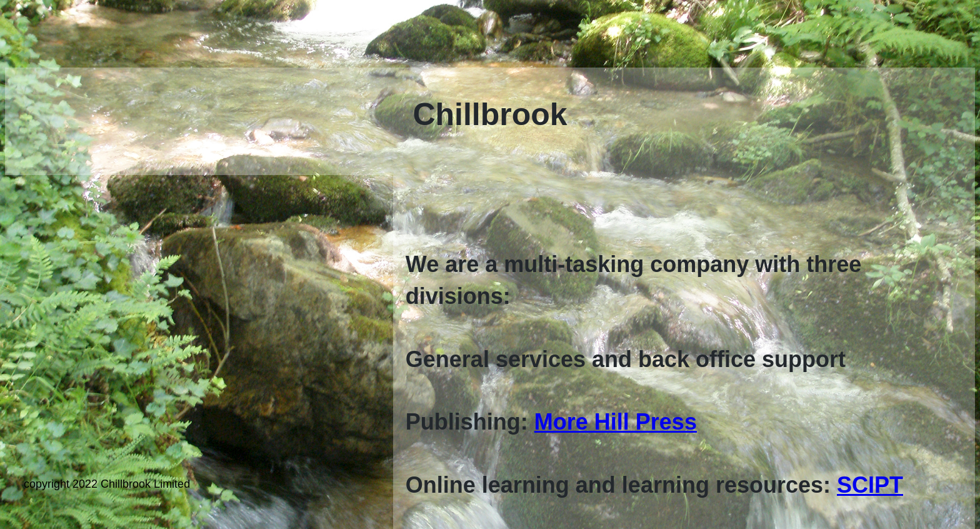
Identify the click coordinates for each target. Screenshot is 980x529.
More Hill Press (616, 422)
